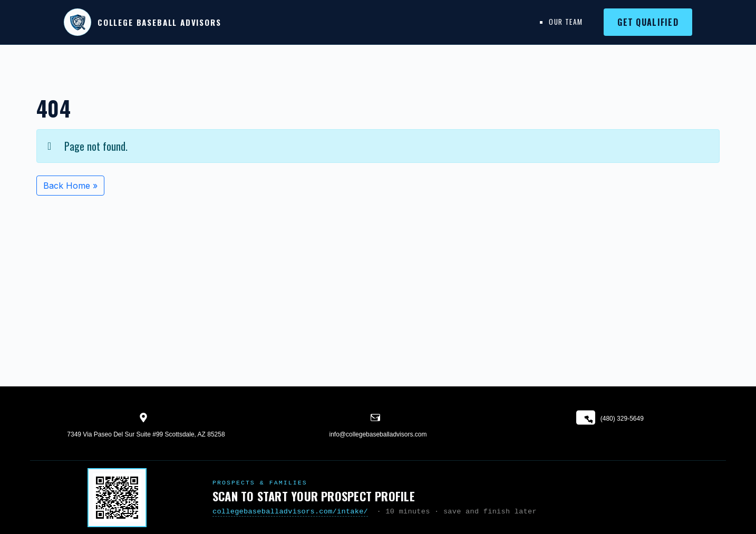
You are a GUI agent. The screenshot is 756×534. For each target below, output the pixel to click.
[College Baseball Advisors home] (143, 22)
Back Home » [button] (70, 186)
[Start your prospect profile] (117, 498)
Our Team (566, 22)
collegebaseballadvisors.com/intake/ (290, 512)
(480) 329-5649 (610, 419)
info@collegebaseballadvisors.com (378, 434)
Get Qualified (648, 22)
